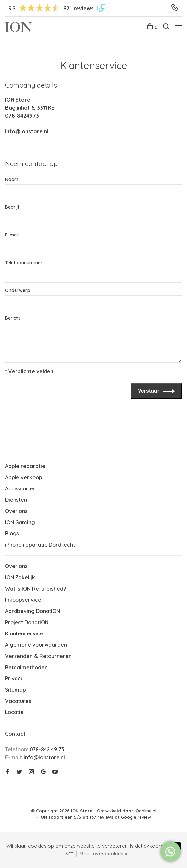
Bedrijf (12, 207)
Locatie (14, 712)
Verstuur (149, 391)
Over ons (16, 511)
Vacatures (18, 701)
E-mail (12, 235)
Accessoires (20, 488)
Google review (136, 817)
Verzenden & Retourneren (38, 656)
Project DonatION (27, 622)
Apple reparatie (25, 466)
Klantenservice (24, 633)
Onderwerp (18, 290)
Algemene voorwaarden (36, 645)
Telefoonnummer (24, 263)
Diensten (16, 500)
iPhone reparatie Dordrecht (40, 545)
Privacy (14, 678)
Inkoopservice (23, 600)
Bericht (13, 318)
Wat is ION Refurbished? (36, 589)
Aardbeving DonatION (32, 611)
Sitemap (16, 690)
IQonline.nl (145, 811)
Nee (69, 854)
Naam (12, 179)
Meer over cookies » (103, 854)
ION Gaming (20, 522)
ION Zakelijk (20, 577)
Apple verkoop (24, 477)
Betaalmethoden (26, 667)
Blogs (12, 533)
